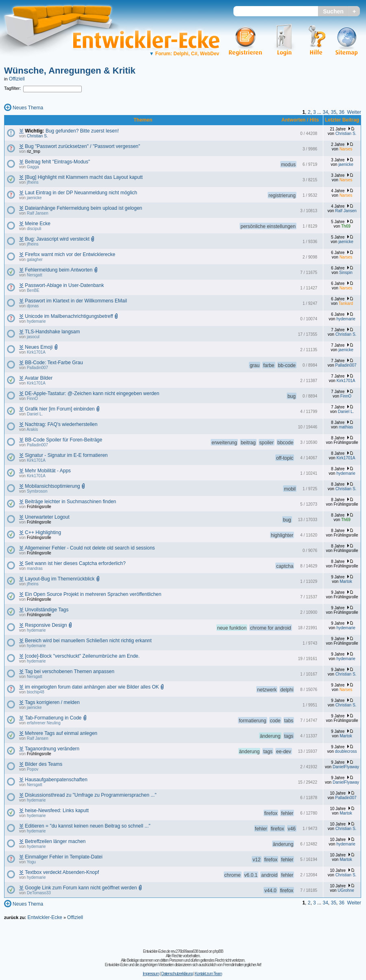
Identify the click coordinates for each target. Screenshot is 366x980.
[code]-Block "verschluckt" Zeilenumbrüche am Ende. (82, 656)
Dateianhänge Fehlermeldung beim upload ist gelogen (83, 208)
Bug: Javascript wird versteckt (57, 239)
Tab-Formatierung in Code (53, 718)
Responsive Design (46, 625)
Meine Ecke (38, 224)
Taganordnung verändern (52, 749)
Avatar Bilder (39, 378)
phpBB (218, 951)
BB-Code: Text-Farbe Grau (54, 363)
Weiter (354, 112)
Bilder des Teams (44, 764)
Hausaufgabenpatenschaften (56, 780)
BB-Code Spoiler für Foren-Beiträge (63, 440)
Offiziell (17, 79)
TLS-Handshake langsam (52, 332)
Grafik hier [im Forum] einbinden (60, 409)
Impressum (151, 974)
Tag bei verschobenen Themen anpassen (70, 671)
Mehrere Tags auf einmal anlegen (61, 733)
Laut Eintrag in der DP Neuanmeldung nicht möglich (81, 193)
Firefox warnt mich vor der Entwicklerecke (70, 254)
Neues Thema (28, 108)
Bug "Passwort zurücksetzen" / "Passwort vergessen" (82, 146)
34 (325, 112)
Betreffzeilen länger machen (55, 841)
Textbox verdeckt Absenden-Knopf (62, 872)
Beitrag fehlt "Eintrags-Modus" (57, 162)
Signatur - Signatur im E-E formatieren (66, 455)
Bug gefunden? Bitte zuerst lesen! (82, 131)
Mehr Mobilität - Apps (48, 471)
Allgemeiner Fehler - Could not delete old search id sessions (90, 548)
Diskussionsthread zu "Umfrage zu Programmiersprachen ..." (90, 795)
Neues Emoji (39, 347)
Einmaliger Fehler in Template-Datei (64, 857)
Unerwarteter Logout (47, 517)
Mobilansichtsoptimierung (52, 486)
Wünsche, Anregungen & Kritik (70, 71)
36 (342, 112)
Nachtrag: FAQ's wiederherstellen (61, 424)
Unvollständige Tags (47, 610)
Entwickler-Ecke (45, 917)
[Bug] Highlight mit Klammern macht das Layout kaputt (84, 177)
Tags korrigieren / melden (52, 702)
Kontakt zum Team (208, 974)
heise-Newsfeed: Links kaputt (57, 811)
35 (333, 112)
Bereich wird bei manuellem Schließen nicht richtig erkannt (88, 641)
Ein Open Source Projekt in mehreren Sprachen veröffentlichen (93, 594)
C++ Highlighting (43, 532)
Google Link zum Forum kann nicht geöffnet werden (81, 888)
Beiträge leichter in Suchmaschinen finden (70, 502)
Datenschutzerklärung (177, 974)
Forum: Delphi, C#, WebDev (184, 54)
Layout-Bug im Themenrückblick (60, 579)
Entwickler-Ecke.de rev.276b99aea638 (170, 951)
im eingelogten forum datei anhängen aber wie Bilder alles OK (92, 687)
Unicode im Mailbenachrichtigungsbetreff (69, 316)
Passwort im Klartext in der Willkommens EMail (76, 301)
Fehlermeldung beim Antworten (59, 270)
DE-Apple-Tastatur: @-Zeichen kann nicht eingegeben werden (92, 393)
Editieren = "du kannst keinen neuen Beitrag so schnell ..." (87, 826)
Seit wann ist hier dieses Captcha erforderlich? (75, 563)
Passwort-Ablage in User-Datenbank (64, 285)
